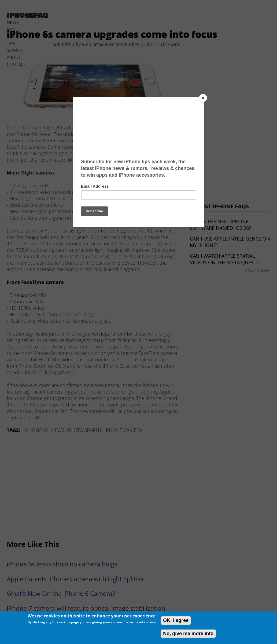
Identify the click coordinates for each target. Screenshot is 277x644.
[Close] (203, 98)
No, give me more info (188, 634)
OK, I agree (176, 620)
